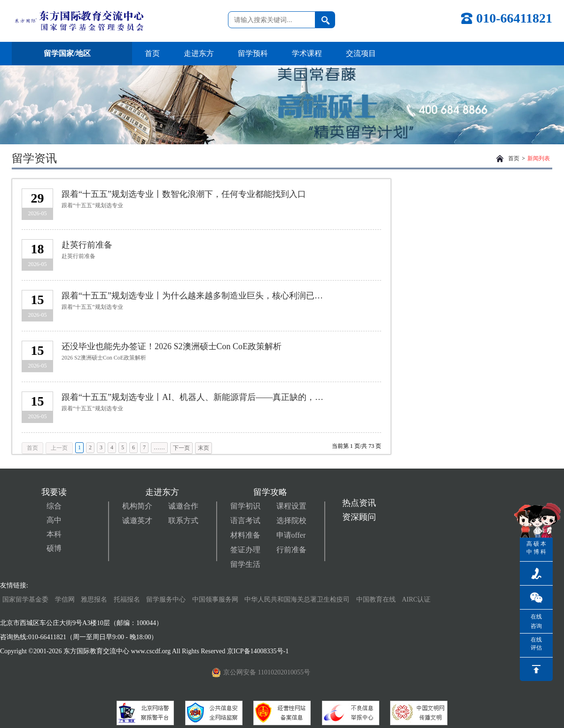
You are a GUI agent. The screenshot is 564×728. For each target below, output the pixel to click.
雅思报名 (94, 599)
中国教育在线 (377, 599)
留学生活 (245, 564)
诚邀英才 (137, 521)
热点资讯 (359, 503)
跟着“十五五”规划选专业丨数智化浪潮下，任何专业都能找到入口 (184, 194)
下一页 (181, 448)
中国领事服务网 (215, 599)
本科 (54, 534)
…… (159, 447)
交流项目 (361, 53)
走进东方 (199, 53)
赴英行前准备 (87, 245)
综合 (54, 506)
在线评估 (536, 644)
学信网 (65, 599)
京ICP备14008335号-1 (259, 651)
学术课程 (307, 53)
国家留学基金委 (25, 599)
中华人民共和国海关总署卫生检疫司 (297, 599)
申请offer (291, 535)
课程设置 (291, 506)
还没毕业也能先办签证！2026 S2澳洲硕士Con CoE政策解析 (172, 346)
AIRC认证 (416, 599)
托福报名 (127, 599)
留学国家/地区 (72, 53)
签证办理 (245, 550)
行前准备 (291, 550)
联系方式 (183, 521)
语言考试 (245, 521)
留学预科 (253, 53)
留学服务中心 (166, 599)
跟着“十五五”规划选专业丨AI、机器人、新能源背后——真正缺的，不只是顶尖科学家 (195, 397)
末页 (204, 448)
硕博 (54, 548)
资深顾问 (359, 517)
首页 (152, 53)
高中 (54, 520)
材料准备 (245, 535)
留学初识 (245, 506)
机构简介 (137, 506)
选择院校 (291, 521)
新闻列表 (539, 158)
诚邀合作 (183, 506)
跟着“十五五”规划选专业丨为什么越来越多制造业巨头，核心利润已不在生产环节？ (195, 296)
